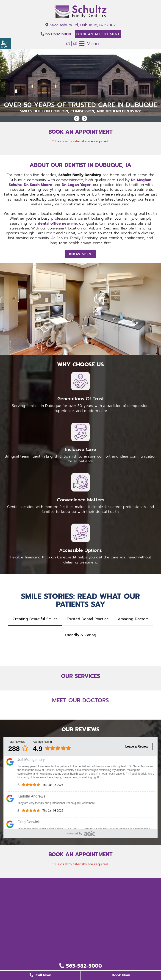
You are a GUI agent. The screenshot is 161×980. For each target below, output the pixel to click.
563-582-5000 (56, 34)
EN (68, 44)
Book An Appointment (98, 34)
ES (75, 44)
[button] (77, 119)
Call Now (40, 975)
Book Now (121, 975)
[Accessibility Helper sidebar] (6, 44)
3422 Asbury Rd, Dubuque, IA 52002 (80, 25)
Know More (80, 254)
